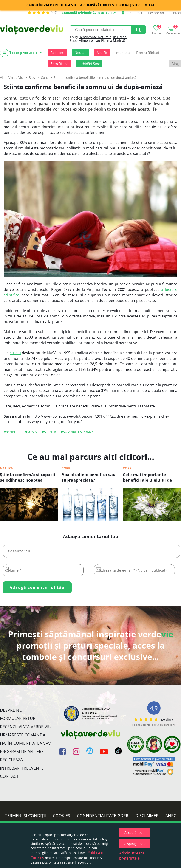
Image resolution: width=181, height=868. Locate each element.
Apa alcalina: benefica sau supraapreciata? (89, 477)
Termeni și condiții (25, 817)
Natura (6, 468)
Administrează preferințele (132, 856)
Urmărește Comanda (23, 737)
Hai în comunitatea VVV (25, 745)
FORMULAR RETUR (18, 720)
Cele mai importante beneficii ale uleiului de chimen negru (147, 478)
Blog (175, 64)
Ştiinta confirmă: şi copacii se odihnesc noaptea (28, 477)
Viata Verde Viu (12, 77)
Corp (66, 468)
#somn (31, 432)
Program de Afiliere (22, 753)
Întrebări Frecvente (22, 770)
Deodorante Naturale (95, 37)
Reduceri (57, 53)
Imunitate (123, 53)
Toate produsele (21, 53)
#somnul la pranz (77, 432)
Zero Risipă (59, 64)
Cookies (61, 817)
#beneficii (12, 432)
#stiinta (49, 432)
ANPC (171, 817)
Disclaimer (147, 817)
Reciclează (11, 761)
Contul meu (132, 13)
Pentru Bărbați (148, 53)
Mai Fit (102, 53)
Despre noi (156, 13)
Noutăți (81, 53)
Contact (175, 13)
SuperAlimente (81, 41)
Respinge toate (135, 844)
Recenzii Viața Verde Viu (26, 728)
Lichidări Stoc (89, 64)
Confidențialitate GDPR (103, 817)
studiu (15, 353)
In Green (120, 37)
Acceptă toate (135, 833)
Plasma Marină (113, 41)
